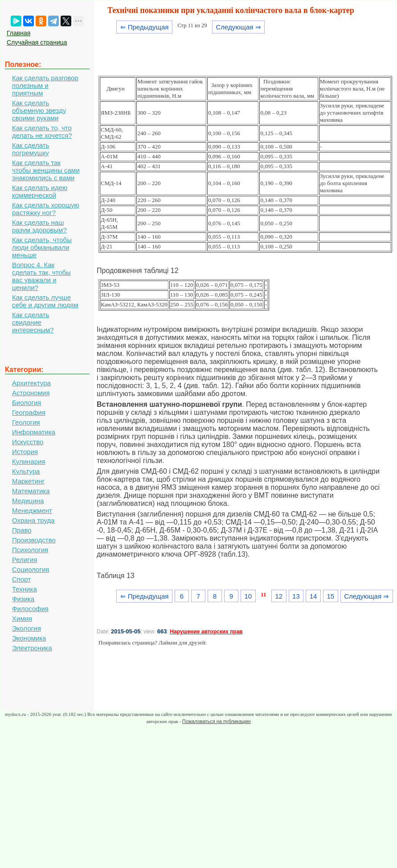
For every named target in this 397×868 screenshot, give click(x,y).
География (29, 412)
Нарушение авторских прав (206, 632)
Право (22, 530)
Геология (26, 422)
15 (330, 596)
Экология (27, 628)
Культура (26, 471)
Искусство (28, 442)
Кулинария (29, 461)
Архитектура (31, 383)
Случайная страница (37, 42)
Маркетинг (28, 481)
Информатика (34, 432)
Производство (34, 540)
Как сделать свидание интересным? (33, 322)
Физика (23, 599)
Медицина (28, 501)
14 (313, 596)
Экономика (29, 638)
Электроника (32, 648)
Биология (27, 403)
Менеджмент (32, 510)
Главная (18, 33)
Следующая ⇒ (238, 27)
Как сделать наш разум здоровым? (39, 226)
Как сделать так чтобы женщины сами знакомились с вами (46, 170)
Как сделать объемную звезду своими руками (39, 110)
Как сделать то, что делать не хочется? (42, 132)
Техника (25, 589)
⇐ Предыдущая (145, 27)
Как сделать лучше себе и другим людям (45, 301)
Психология (30, 550)
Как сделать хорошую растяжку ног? (46, 209)
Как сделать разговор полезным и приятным (45, 85)
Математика (31, 491)
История (25, 452)
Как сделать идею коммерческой (40, 191)
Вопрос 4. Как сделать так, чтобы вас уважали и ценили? (41, 276)
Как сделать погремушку (31, 149)
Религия (25, 560)
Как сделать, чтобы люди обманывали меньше (42, 247)
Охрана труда (33, 520)
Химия (22, 618)
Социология (31, 569)
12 (279, 596)
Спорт (21, 579)
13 (296, 596)
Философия (30, 609)
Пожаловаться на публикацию (217, 721)
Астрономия (31, 393)
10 (248, 596)
